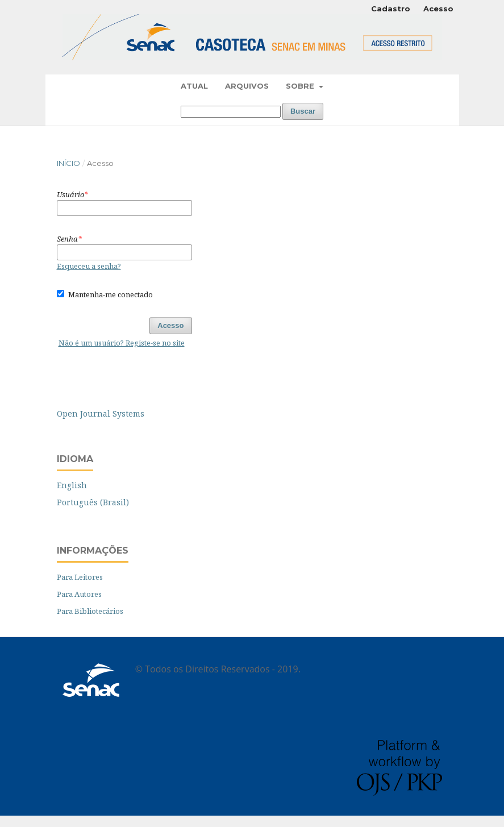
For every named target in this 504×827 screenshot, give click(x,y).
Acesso (438, 9)
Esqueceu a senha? (89, 266)
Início (68, 163)
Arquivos (247, 86)
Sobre (301, 86)
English (72, 485)
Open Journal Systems (101, 413)
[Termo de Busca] (231, 112)
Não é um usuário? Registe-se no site (122, 343)
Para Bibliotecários (90, 611)
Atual (194, 86)
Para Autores (79, 594)
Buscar (303, 111)
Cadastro (391, 9)
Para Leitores (80, 577)
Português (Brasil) (93, 502)
